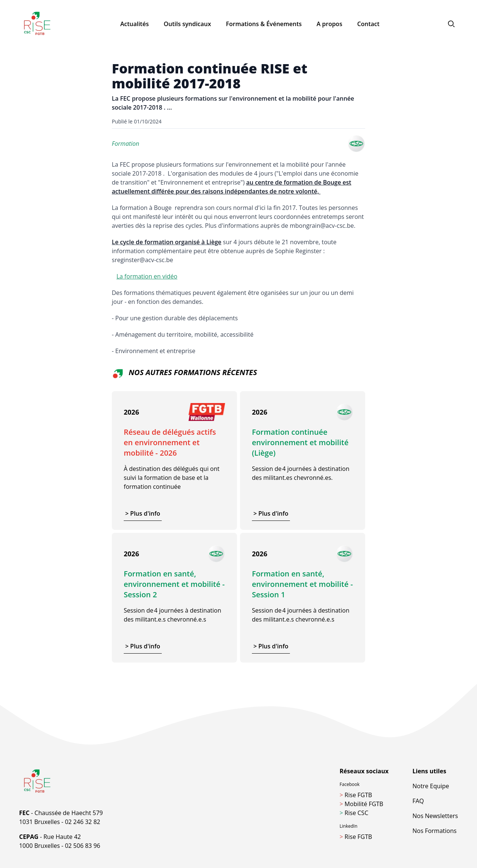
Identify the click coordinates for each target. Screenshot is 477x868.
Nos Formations (435, 831)
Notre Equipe (431, 786)
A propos (330, 24)
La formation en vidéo (147, 276)
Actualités (135, 24)
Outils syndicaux (187, 24)
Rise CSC (354, 813)
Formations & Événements (264, 24)
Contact (368, 24)
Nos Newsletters (435, 816)
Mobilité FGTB (361, 804)
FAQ (418, 801)
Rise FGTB (356, 795)
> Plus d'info (143, 513)
